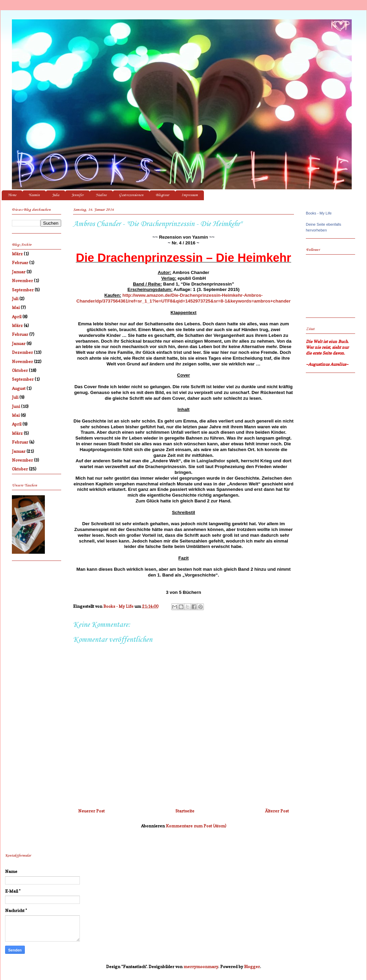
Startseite (185, 811)
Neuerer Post (91, 811)
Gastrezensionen (131, 195)
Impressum (190, 195)
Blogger (252, 967)
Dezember (22, 352)
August (19, 388)
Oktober (20, 370)
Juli (15, 299)
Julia (56, 195)
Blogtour (162, 195)
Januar (19, 272)
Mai (16, 307)
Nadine (101, 195)
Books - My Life (319, 213)
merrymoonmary (201, 967)
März (17, 254)
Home (12, 195)
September (23, 290)
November (22, 281)
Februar (20, 263)
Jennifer (77, 195)
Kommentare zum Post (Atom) (196, 826)
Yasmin (34, 195)
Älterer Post (277, 811)
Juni (16, 406)
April (17, 317)
